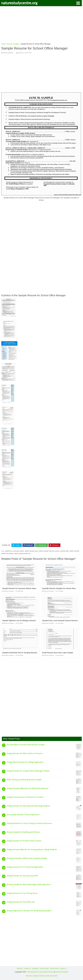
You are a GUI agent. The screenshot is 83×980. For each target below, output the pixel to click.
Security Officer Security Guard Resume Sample (26, 745)
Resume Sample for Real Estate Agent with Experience (29, 884)
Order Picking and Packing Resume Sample (24, 780)
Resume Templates (62, 972)
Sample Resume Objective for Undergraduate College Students (32, 850)
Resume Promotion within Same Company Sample (27, 858)
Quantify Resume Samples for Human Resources (61, 588)
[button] (78, 3)
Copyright (35, 969)
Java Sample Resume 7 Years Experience (23, 815)
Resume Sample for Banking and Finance (23, 832)
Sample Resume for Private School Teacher (24, 841)
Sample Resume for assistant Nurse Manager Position (28, 771)
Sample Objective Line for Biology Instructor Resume (22, 621)
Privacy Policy (44, 969)
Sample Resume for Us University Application (25, 867)
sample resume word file (22, 554)
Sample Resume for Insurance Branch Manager (20, 588)
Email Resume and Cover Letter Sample (58, 653)
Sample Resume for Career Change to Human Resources (29, 823)
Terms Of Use (54, 969)
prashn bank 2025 (51, 976)
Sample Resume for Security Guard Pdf (22, 876)
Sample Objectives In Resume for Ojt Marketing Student (29, 911)
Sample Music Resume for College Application (25, 762)
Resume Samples (8, 53)
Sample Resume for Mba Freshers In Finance (25, 753)
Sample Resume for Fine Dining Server (22, 893)
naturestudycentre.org (19, 3)
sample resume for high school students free (54, 551)
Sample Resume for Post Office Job (21, 902)
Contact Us (27, 969)
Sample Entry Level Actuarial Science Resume (60, 621)
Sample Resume (48, 972)
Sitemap (19, 969)
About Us (63, 969)
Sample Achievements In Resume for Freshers (25, 797)
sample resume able (31, 551)
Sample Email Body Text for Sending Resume (20, 653)
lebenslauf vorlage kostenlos (35, 976)
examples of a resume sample (14, 551)
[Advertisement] (41, 25)
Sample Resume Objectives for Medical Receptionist (28, 788)
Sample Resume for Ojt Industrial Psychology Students (28, 806)
